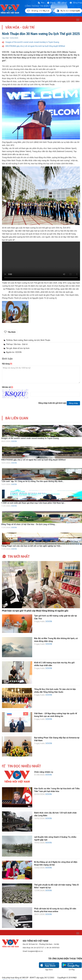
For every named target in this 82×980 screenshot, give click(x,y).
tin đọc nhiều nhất (24, 766)
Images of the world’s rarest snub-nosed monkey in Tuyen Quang (32, 42)
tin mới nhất (19, 557)
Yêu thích (12, 332)
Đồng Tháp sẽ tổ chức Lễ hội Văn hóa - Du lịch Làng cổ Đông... (29, 524)
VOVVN (14, 441)
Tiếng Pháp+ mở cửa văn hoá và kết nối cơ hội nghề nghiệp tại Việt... (32, 546)
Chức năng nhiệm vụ (44, 772)
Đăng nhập (76, 3)
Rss (41, 3)
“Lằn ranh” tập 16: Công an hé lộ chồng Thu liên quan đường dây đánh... (33, 481)
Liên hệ (62, 3)
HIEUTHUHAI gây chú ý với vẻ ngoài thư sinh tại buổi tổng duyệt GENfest (35, 46)
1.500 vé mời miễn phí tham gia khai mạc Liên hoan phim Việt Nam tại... (33, 503)
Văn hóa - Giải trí (20, 27)
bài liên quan (17, 418)
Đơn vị (51, 3)
